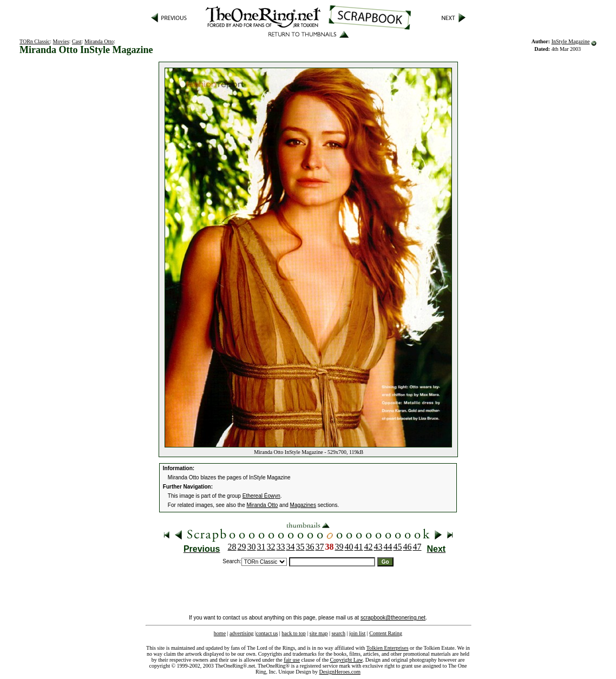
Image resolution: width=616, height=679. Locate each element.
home (220, 633)
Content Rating (386, 633)
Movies (61, 41)
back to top (293, 633)
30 (252, 547)
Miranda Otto (99, 41)
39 (339, 547)
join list (357, 633)
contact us (267, 633)
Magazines (303, 505)
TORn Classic (35, 41)
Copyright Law (346, 660)
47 (417, 547)
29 (242, 547)
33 (281, 547)
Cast (77, 41)
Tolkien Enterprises (388, 648)
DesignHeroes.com (340, 672)
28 (232, 547)
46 (408, 547)
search (338, 633)
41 (359, 547)
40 (349, 547)
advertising (241, 633)
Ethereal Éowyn (261, 496)
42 (369, 547)
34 (291, 547)
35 (300, 547)
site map (319, 633)
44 (388, 547)
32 (271, 547)
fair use (292, 660)
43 (378, 547)
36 (310, 547)
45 (398, 547)
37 (320, 547)
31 (261, 547)
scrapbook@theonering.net (393, 618)
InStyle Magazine (571, 41)
